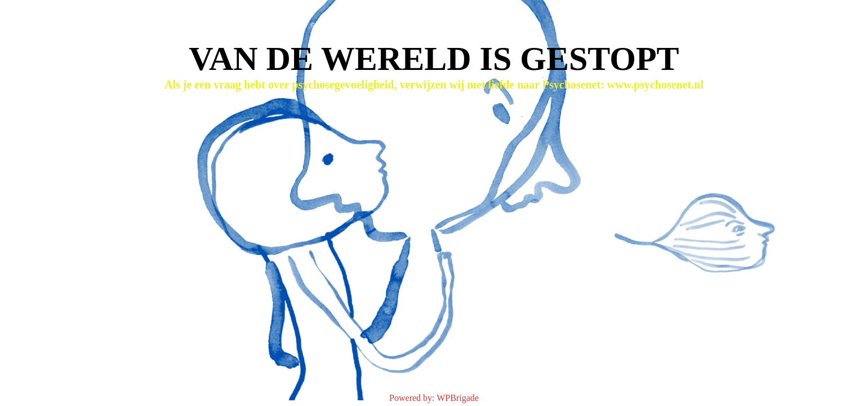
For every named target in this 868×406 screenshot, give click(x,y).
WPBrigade (458, 398)
